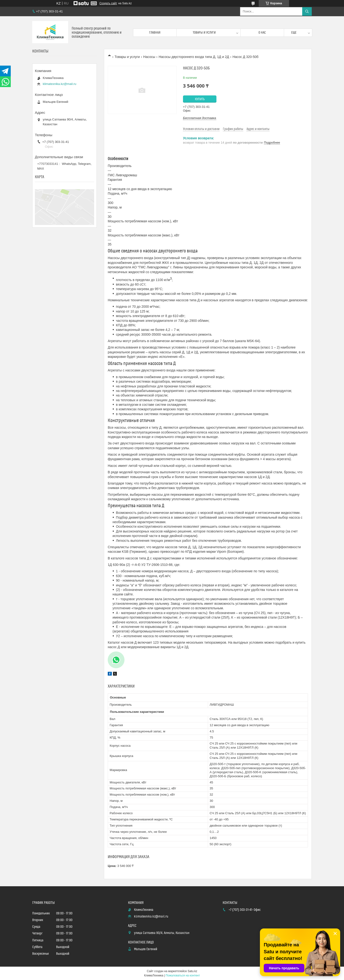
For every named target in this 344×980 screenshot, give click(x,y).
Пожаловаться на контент (183, 975)
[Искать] (307, 11)
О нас (262, 33)
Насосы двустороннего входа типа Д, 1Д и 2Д (194, 57)
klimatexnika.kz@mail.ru (59, 84)
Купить (200, 99)
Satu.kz (192, 971)
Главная (155, 33)
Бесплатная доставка (200, 118)
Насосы (149, 57)
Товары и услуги (204, 33)
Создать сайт (108, 3)
